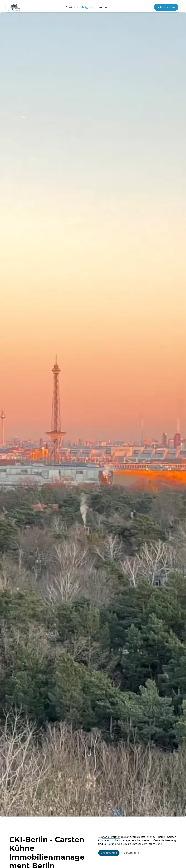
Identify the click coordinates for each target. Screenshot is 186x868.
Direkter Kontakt (109, 853)
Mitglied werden (166, 7)
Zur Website (130, 853)
